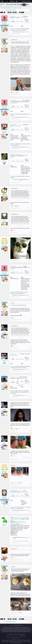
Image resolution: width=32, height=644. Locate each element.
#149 (30, 297)
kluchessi (4, 161)
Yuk (4, 220)
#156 (30, 485)
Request (24, 537)
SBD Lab (12, 354)
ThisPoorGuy (13, 208)
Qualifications (13, 29)
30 (20, 12)
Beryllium (14, 639)
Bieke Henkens (14, 125)
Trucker (4, 383)
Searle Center (13, 266)
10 (16, 12)
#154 (30, 431)
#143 (30, 119)
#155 (30, 459)
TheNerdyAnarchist (4, 555)
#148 (30, 260)
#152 (30, 371)
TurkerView (27, 32)
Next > (23, 12)
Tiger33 (4, 332)
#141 (30, 34)
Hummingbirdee (4, 46)
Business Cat (4, 131)
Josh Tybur (13, 16)
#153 (30, 397)
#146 (30, 208)
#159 (30, 560)
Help (18, 639)
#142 (30, 94)
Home (2, 1)
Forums (7, 1)
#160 (30, 614)
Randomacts (4, 245)
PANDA (25, 18)
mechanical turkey (4, 360)
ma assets (14, 8)
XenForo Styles (15, 637)
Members (12, 1)
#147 (30, 232)
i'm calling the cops (27, 7)
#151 (30, 348)
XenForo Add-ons (8, 637)
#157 (30, 512)
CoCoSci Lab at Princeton (16, 154)
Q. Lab (12, 377)
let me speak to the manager (6, 8)
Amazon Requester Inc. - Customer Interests (18, 522)
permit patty (20, 8)
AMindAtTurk (4, 23)
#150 (30, 320)
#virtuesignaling (6, 7)
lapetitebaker (4, 497)
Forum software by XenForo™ (16, 634)
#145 (30, 182)
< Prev (2, 12)
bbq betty (12, 7)
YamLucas (4, 524)
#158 (30, 543)
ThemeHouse (23, 635)
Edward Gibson (14, 491)
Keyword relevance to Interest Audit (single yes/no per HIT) (20, 518)
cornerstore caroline (19, 7)
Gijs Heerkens (13, 100)
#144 (30, 149)
